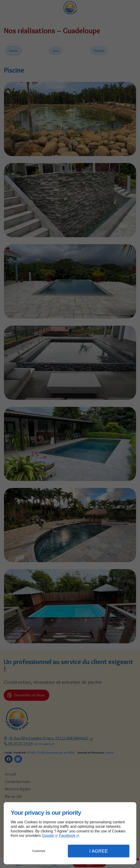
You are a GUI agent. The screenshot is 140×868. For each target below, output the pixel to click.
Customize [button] (39, 851)
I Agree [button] (99, 851)
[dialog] (70, 833)
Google (48, 836)
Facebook (67, 836)
